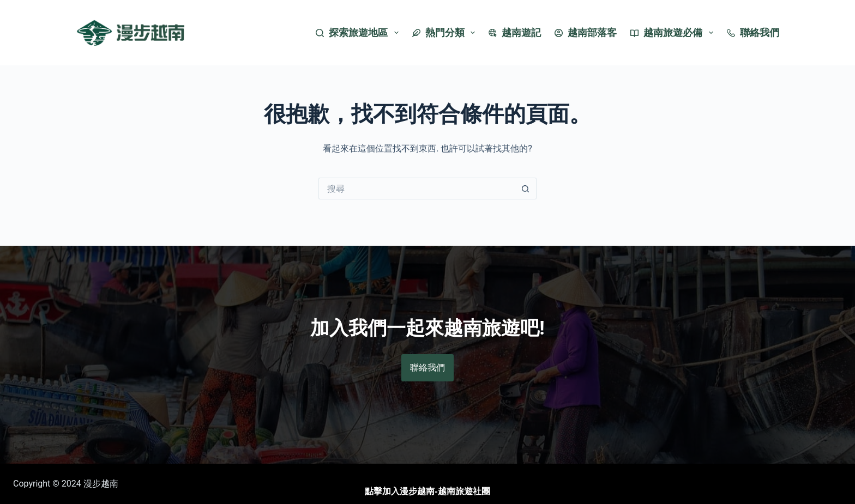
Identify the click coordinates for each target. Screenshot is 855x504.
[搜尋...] (417, 189)
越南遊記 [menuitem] (515, 32)
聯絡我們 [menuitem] (753, 32)
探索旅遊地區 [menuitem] (359, 33)
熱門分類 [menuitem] (446, 33)
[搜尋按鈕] (526, 189)
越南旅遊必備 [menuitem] (674, 33)
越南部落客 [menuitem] (586, 32)
